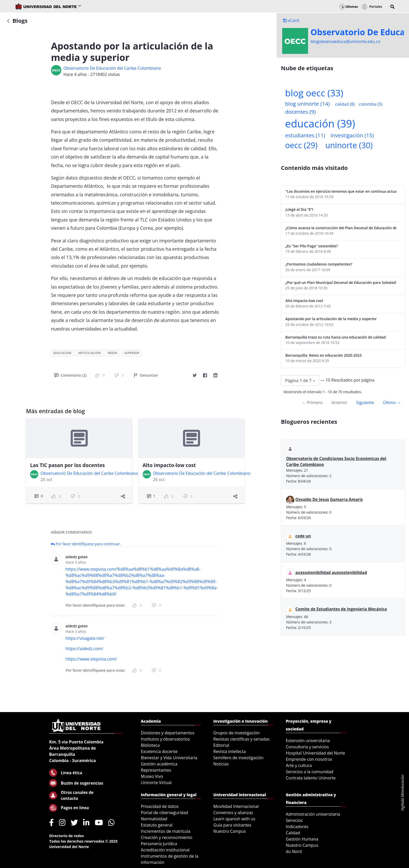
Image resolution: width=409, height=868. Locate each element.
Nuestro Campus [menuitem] (230, 831)
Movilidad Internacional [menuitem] (236, 806)
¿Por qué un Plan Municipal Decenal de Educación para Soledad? (341, 282)
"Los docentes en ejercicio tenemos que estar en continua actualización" (341, 191)
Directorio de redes (67, 836)
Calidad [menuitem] (293, 833)
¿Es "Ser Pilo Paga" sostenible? (312, 246)
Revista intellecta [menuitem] (229, 751)
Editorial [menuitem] (221, 745)
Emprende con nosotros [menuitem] (309, 759)
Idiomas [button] (349, 7)
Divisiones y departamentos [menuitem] (168, 733)
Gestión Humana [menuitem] (302, 839)
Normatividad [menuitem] (154, 819)
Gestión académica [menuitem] (159, 764)
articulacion (89, 353)
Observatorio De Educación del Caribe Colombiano (112, 68)
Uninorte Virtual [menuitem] (156, 783)
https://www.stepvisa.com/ (91, 659)
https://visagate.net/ (85, 638)
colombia (371, 104)
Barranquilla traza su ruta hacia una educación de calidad (335, 337)
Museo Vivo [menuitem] (152, 776)
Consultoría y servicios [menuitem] (307, 747)
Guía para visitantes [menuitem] (232, 825)
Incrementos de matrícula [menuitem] (166, 831)
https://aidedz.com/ (84, 649)
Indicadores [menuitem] (297, 827)
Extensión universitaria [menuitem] (308, 741)
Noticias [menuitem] (221, 764)
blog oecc (314, 93)
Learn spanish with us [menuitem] (234, 819)
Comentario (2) (70, 375)
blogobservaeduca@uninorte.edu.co (346, 41)
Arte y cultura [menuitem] (299, 765)
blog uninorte (307, 104)
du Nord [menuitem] (294, 851)
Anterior (339, 403)
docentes (300, 112)
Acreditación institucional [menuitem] (165, 850)
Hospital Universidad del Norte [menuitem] (315, 753)
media (112, 353)
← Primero (312, 403)
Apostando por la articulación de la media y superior (331, 319)
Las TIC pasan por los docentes (67, 465)
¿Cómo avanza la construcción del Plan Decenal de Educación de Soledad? (341, 228)
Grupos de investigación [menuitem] (236, 733)
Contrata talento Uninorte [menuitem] (311, 778)
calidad (345, 104)
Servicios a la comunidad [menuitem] (310, 772)
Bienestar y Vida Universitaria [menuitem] (169, 758)
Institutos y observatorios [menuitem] (165, 739)
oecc (301, 145)
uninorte (349, 145)
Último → (392, 403)
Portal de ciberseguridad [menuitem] (165, 813)
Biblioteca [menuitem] (150, 745)
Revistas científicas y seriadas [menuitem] (241, 739)
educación (320, 123)
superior (132, 353)
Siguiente (365, 403)
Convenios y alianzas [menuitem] (233, 813)
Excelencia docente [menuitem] (159, 751)
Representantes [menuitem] (156, 770)
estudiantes (305, 135)
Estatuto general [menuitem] (157, 825)
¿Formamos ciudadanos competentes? (319, 264)
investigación (352, 135)
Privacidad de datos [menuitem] (160, 806)
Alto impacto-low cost (169, 465)
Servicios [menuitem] (294, 820)
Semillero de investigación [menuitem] (238, 758)
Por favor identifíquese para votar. (96, 605)
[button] (392, 7)
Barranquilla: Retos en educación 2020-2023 (323, 355)
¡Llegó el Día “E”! (299, 209)
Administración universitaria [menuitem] (313, 814)
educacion (62, 353)
